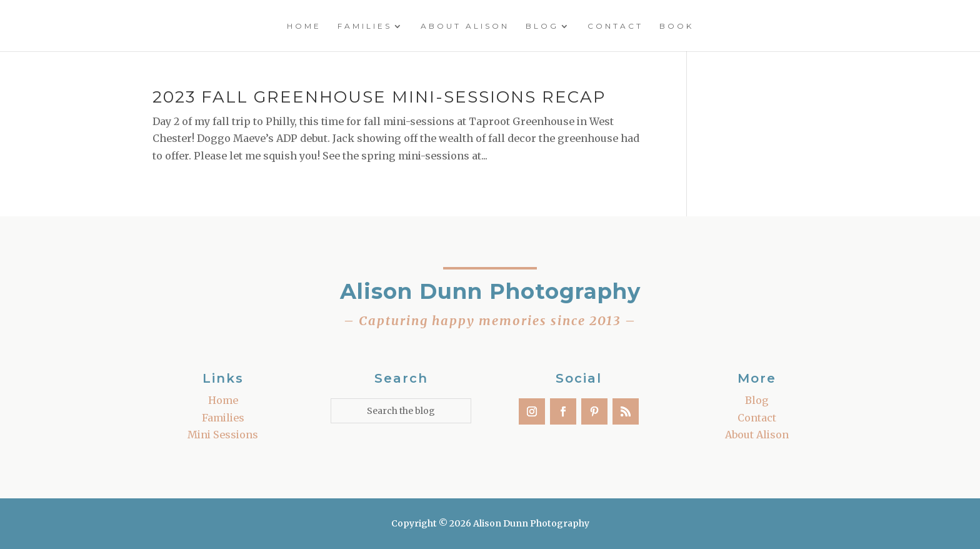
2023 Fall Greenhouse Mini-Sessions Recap (379, 97)
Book (677, 26)
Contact (615, 26)
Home (304, 26)
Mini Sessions (223, 435)
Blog (542, 26)
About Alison (465, 26)
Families (365, 26)
